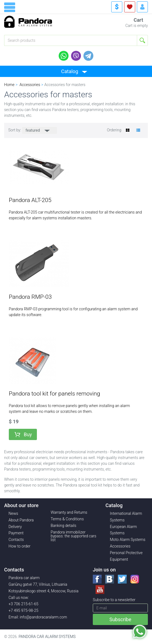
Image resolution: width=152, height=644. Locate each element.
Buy (28, 434)
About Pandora (21, 520)
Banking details (63, 526)
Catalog (70, 71)
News (13, 513)
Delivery (15, 527)
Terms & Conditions (67, 519)
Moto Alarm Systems (128, 540)
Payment (16, 533)
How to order (20, 546)
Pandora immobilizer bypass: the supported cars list (74, 536)
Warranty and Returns (69, 512)
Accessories (120, 546)
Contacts (16, 540)
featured (33, 130)
